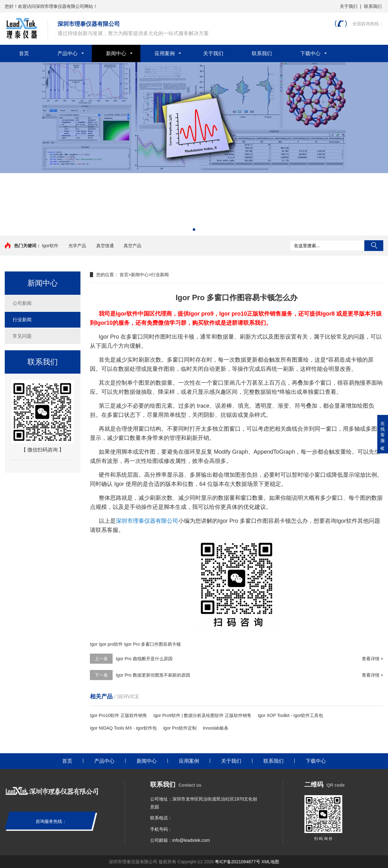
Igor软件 (50, 246)
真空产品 (132, 246)
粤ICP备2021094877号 (237, 862)
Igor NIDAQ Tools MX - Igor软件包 (123, 728)
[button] (194, 230)
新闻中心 (116, 53)
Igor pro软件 (111, 644)
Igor (94, 644)
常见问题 (22, 336)
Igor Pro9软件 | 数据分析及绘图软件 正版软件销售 (202, 715)
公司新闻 (22, 303)
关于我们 (349, 6)
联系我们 (373, 6)
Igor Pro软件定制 (180, 728)
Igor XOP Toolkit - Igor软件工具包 (290, 715)
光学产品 (77, 246)
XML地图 (270, 862)
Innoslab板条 (216, 728)
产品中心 (68, 53)
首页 (24, 53)
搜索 (374, 246)
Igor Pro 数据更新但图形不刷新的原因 (153, 675)
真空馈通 (105, 246)
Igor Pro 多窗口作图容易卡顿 (152, 644)
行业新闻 (22, 320)
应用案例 (165, 53)
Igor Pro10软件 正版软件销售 (118, 715)
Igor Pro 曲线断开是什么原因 (144, 659)
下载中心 (310, 53)
